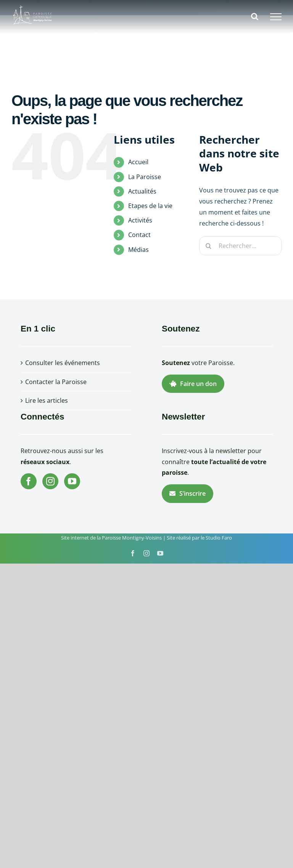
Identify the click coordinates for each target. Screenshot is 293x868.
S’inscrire (188, 493)
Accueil (138, 162)
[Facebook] (29, 481)
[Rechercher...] (240, 246)
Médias (138, 250)
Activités (140, 220)
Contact (139, 235)
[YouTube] (72, 481)
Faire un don (193, 384)
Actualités (142, 191)
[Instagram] (50, 481)
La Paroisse (145, 177)
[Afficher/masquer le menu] (276, 17)
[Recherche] (209, 246)
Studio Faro (219, 538)
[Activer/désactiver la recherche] (255, 16)
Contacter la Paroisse (56, 382)
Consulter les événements (63, 363)
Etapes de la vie (150, 206)
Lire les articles (47, 400)
